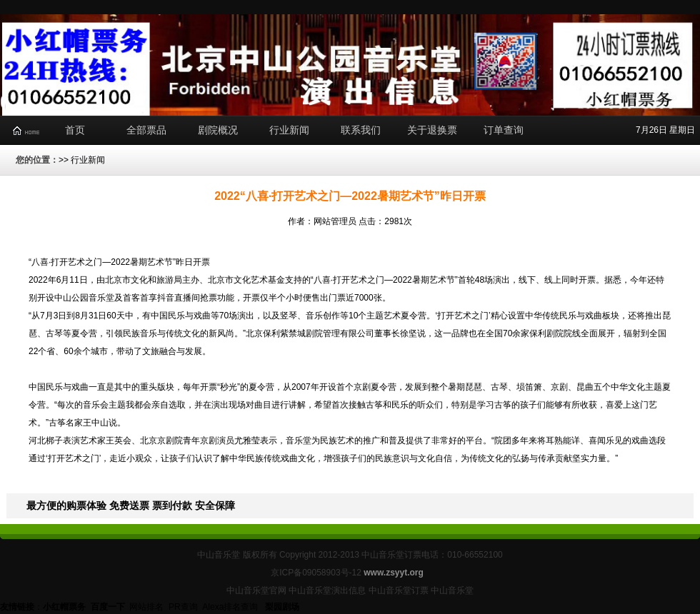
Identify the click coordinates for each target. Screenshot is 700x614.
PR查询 (183, 607)
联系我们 (361, 130)
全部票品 (146, 130)
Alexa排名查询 (231, 607)
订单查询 (504, 130)
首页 (75, 130)
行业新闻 (289, 130)
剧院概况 (218, 130)
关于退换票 (432, 130)
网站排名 (146, 607)
